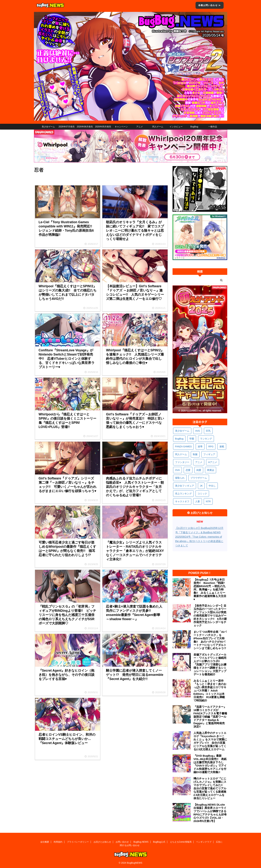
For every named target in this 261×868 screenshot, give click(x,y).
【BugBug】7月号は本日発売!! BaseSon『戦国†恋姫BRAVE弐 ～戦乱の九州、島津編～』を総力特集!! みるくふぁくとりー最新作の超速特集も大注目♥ (210, 589)
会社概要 (45, 842)
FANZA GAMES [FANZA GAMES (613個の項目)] (183, 447)
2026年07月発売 (67, 127)
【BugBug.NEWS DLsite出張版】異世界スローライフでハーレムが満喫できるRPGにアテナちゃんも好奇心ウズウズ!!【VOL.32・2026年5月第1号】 (210, 813)
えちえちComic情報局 (181, 842)
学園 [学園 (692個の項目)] (192, 439)
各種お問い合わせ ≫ (209, 5)
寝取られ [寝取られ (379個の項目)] (180, 478)
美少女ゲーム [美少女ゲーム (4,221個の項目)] (182, 431)
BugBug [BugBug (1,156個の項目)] (179, 439)
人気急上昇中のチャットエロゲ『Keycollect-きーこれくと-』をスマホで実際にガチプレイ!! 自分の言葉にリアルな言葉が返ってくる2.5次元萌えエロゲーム (210, 741)
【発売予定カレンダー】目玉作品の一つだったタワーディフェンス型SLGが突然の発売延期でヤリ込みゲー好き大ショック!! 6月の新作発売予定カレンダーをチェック (210, 616)
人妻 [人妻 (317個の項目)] (198, 501)
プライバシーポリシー (78, 842)
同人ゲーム (158, 127)
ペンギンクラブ (204, 842)
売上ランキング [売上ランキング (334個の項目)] (183, 494)
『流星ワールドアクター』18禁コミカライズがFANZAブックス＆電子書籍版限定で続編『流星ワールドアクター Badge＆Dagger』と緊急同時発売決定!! (210, 717)
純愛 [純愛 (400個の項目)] (199, 470)
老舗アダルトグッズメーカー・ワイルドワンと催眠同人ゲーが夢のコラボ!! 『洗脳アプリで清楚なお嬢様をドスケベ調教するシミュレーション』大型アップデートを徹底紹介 (210, 664)
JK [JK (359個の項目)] (201, 486)
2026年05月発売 (103, 127)
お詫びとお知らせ (102, 842)
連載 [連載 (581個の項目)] (222, 447)
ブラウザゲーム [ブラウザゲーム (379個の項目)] (199, 478)
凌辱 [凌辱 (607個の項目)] (200, 447)
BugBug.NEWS (141, 842)
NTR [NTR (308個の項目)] (208, 501)
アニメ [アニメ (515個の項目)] (199, 462)
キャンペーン (121, 127)
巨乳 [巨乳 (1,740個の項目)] (208, 431)
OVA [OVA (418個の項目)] (178, 470)
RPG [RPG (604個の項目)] (211, 447)
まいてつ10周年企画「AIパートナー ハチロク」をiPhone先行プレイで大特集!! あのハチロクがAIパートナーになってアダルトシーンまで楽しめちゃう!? (210, 640)
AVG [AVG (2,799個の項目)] (198, 431)
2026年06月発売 (85, 127)
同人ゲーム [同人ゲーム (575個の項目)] (181, 454)
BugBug (194, 127)
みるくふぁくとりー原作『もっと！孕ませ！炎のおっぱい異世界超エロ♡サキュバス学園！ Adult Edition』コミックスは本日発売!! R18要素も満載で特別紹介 (210, 691)
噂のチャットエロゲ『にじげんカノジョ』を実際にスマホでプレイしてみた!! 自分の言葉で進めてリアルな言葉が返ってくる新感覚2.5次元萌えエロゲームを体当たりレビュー (210, 788)
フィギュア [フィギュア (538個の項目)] (209, 454)
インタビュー (176, 127)
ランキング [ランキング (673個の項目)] (206, 439)
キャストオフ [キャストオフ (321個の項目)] (182, 501)
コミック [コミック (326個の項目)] (202, 494)
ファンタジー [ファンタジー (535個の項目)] (182, 462)
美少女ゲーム (48, 127)
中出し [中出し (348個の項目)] (212, 486)
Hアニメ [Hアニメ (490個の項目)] (212, 462)
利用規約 (58, 842)
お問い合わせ (122, 842)
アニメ (140, 127)
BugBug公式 (159, 842)
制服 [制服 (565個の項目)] (195, 454)
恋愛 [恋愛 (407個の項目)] (188, 470)
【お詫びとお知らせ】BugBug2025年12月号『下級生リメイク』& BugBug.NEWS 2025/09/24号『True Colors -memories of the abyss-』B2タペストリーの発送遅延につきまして (199, 537)
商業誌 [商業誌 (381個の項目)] (211, 470)
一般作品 (213, 127)
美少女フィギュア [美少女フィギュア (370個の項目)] (185, 486)
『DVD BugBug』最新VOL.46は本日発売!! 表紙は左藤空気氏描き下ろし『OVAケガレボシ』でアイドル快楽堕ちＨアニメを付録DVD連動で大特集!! (210, 764)
